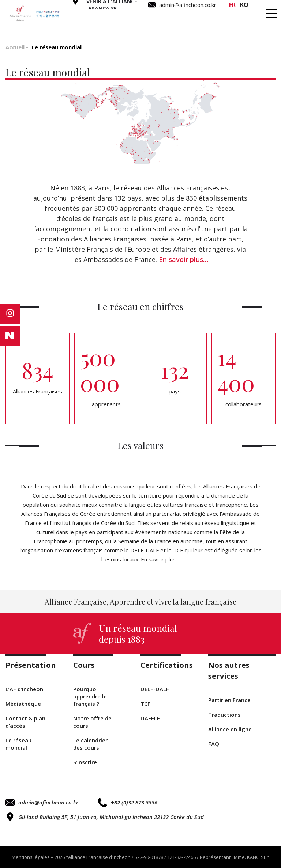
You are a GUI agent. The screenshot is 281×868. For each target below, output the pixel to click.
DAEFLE (150, 718)
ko (244, 5)
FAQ (214, 744)
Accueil (15, 47)
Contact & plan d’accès (25, 722)
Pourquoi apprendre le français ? (90, 696)
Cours (27, 15)
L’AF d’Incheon (24, 689)
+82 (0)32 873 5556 (128, 802)
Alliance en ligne (230, 729)
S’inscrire (85, 762)
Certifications (84, 15)
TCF (145, 704)
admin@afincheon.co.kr (42, 802)
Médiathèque (23, 704)
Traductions (156, 15)
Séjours (213, 15)
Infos (254, 15)
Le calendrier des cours (90, 744)
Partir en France (229, 700)
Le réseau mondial (18, 744)
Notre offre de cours (92, 722)
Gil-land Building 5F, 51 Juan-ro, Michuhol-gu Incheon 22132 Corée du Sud (105, 817)
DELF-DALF (155, 689)
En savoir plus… (183, 259)
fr (232, 5)
